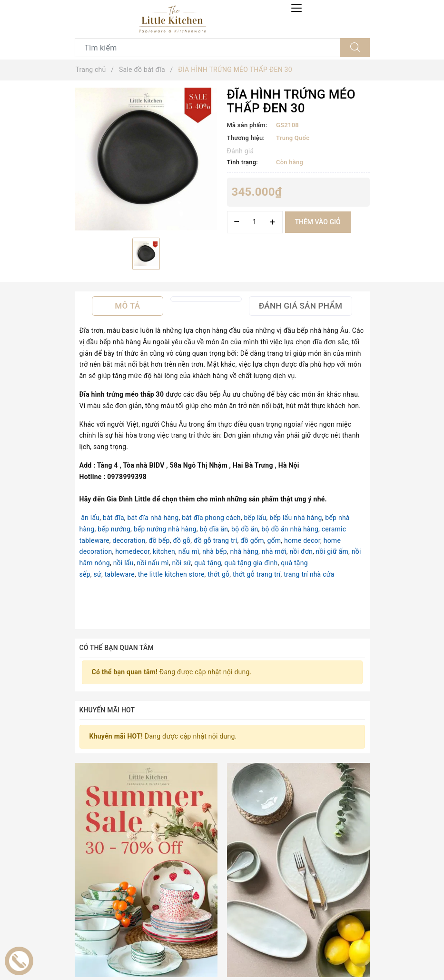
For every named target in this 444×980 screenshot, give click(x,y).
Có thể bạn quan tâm (117, 648)
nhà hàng (244, 551)
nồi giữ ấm (332, 551)
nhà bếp (214, 551)
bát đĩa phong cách (211, 518)
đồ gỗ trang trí (215, 540)
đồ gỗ (182, 540)
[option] (146, 159)
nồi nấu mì (153, 563)
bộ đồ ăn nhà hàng (290, 529)
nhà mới (274, 551)
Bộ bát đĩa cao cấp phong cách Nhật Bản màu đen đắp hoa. (258, 947)
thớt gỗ (218, 574)
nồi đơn (301, 551)
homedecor (132, 551)
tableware (120, 574)
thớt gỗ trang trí (257, 574)
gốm (274, 540)
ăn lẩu (90, 518)
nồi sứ (182, 563)
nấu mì (189, 551)
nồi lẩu (123, 563)
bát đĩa (113, 518)
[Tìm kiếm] (355, 48)
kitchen (164, 551)
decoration (129, 540)
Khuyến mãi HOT (107, 710)
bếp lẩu (255, 518)
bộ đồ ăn (245, 529)
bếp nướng (114, 529)
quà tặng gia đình (251, 563)
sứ (98, 574)
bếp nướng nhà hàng (165, 529)
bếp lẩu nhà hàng (296, 518)
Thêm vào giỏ (318, 222)
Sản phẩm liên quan (222, 812)
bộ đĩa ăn (214, 529)
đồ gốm (252, 540)
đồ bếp (159, 540)
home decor (302, 540)
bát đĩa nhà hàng (153, 518)
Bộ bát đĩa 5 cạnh (122, 947)
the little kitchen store (171, 574)
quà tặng (208, 563)
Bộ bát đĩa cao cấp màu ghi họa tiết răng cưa (338, 947)
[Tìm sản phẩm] (208, 48)
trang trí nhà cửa (309, 574)
